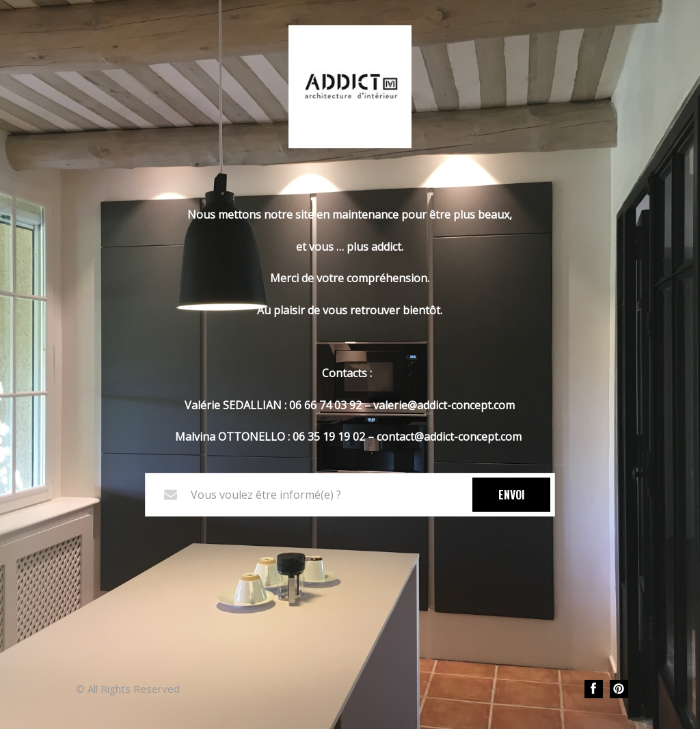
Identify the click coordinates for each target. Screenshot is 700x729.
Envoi (512, 495)
